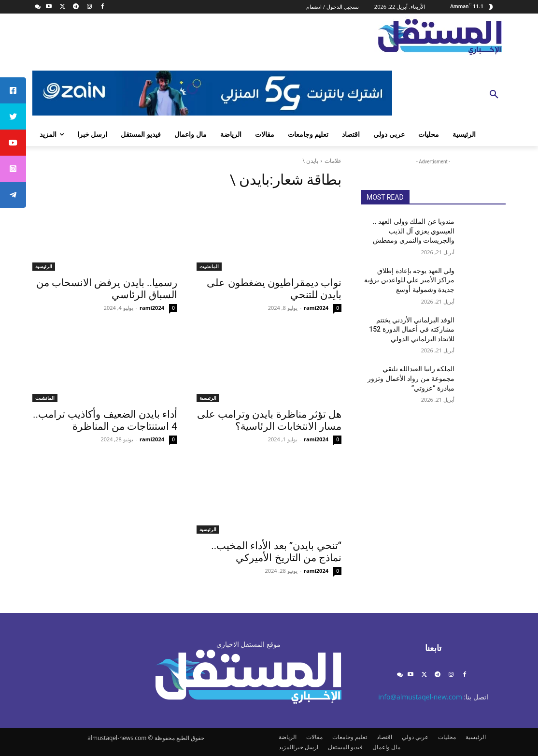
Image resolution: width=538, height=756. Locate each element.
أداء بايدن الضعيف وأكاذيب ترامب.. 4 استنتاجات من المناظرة (105, 420)
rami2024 (316, 308)
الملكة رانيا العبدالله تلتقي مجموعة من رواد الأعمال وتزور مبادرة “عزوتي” (411, 378)
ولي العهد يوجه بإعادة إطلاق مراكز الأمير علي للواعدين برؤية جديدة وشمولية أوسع (409, 280)
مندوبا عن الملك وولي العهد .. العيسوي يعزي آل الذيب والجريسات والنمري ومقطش (414, 231)
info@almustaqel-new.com (420, 697)
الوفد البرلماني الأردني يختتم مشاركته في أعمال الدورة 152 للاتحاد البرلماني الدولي (412, 329)
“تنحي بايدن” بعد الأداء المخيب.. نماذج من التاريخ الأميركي (276, 552)
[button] (494, 95)
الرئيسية (44, 266)
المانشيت (209, 266)
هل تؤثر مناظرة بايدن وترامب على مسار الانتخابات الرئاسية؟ (269, 420)
